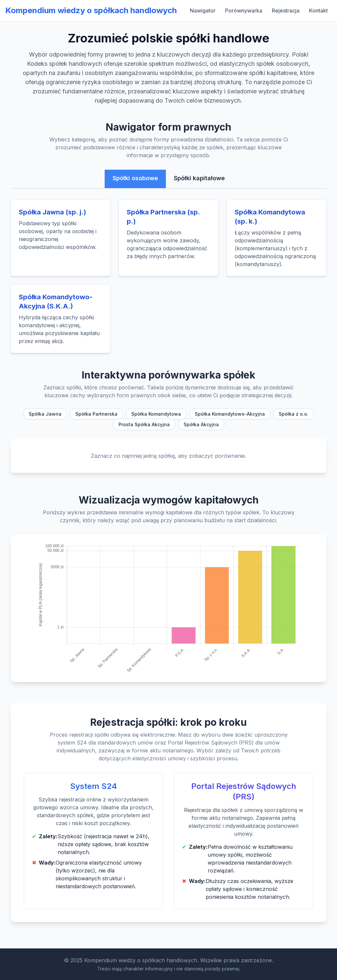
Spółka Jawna (45, 414)
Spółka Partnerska (96, 414)
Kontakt (318, 11)
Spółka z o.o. (294, 414)
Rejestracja (286, 11)
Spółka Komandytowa (156, 414)
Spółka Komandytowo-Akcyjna (230, 414)
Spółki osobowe (135, 178)
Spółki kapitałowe (199, 178)
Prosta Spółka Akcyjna (144, 424)
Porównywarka (244, 11)
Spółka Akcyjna (201, 424)
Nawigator (203, 11)
